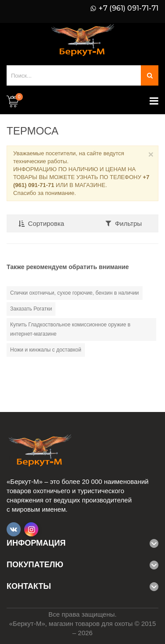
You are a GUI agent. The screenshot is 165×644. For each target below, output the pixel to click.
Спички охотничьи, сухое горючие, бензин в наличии (75, 293)
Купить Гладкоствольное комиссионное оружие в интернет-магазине (70, 329)
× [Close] (151, 154)
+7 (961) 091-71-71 (128, 8)
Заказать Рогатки (31, 309)
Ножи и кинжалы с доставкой (46, 350)
